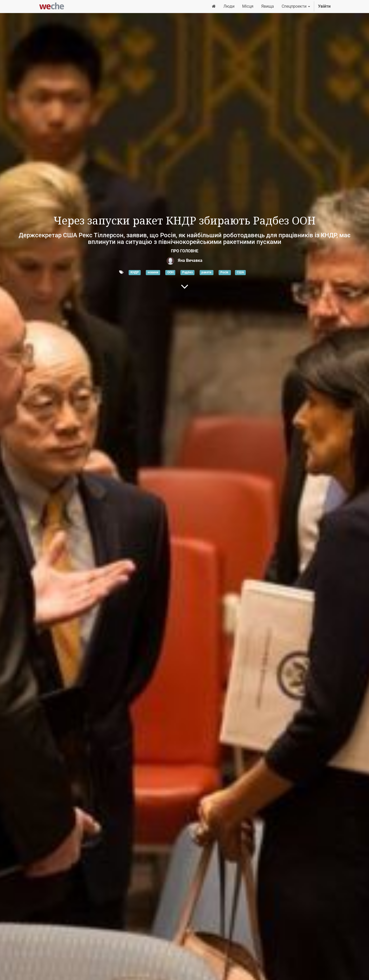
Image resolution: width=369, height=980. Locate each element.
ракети (206, 273)
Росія (225, 273)
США (240, 273)
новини (153, 273)
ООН (170, 273)
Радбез (187, 273)
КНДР (135, 273)
